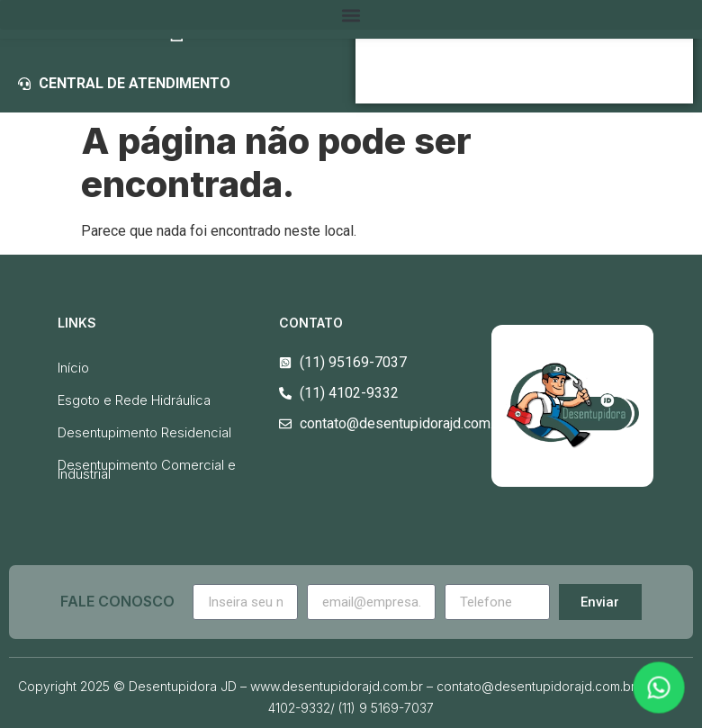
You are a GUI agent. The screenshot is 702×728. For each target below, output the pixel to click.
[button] (351, 15)
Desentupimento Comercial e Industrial (147, 469)
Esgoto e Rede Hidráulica (134, 400)
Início (73, 368)
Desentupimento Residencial (144, 432)
